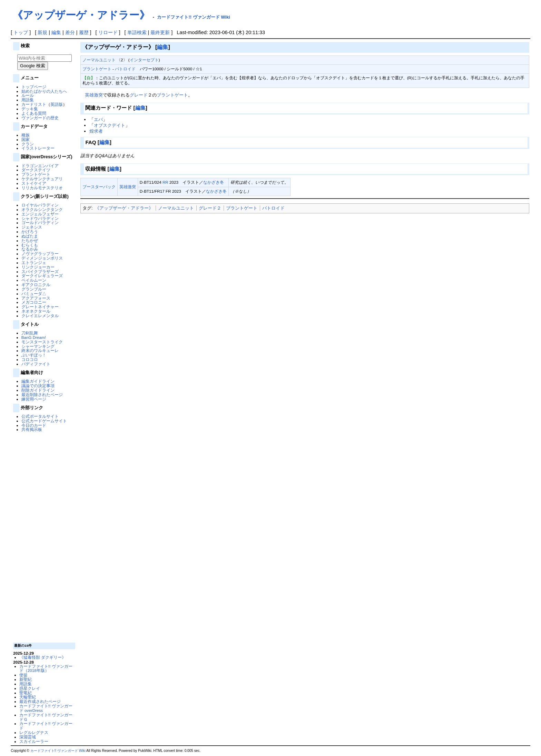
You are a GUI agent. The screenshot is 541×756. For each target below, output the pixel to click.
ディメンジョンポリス (42, 258)
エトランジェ (34, 263)
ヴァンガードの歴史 (40, 118)
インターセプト (144, 60)
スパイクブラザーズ (40, 271)
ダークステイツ (36, 170)
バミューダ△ (34, 294)
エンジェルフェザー (40, 214)
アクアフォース (36, 298)
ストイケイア (34, 183)
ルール (28, 95)
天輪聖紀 (28, 697)
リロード (108, 32)
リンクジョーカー (38, 267)
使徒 (23, 675)
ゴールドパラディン (40, 223)
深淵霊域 (28, 737)
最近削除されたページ (42, 395)
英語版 (57, 104)
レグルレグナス (34, 732)
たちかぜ (30, 240)
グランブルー (34, 289)
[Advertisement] (43, 537)
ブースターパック (99, 187)
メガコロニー (34, 302)
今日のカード (34, 425)
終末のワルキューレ (40, 350)
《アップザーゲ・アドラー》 (124, 208)
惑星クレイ (30, 688)
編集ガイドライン (38, 381)
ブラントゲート (36, 174)
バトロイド (125, 69)
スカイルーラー (34, 741)
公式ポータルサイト (40, 416)
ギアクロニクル (36, 285)
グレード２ (210, 208)
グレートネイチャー (40, 307)
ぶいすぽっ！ (34, 355)
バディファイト (36, 364)
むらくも (30, 245)
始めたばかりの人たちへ (44, 91)
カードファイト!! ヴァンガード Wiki (194, 17)
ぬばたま (30, 236)
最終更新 (160, 32)
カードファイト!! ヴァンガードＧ (46, 717)
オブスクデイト (110, 125)
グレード (139, 95)
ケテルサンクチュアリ (42, 179)
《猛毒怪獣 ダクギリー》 (43, 657)
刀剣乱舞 (30, 333)
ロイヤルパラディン (40, 205)
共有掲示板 (32, 429)
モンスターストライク (42, 342)
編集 (56, 32)
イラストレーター (38, 148)
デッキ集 (30, 109)
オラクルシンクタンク (42, 209)
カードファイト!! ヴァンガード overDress (46, 708)
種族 (26, 135)
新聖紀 (26, 679)
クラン (28, 144)
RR (165, 182)
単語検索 (137, 32)
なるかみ (30, 249)
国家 (26, 139)
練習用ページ (34, 399)
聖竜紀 (26, 693)
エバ (98, 119)
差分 (70, 32)
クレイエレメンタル (40, 316)
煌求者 (96, 131)
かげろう (30, 231)
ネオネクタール (36, 311)
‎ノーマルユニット (176, 208)
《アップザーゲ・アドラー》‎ (81, 15)
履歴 (84, 32)
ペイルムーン (34, 280)
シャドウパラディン (40, 218)
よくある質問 (34, 113)
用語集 (28, 100)
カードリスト (34, 104)
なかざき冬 (214, 182)
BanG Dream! (34, 337)
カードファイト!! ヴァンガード (46, 726)
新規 (42, 32)
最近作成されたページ (40, 701)
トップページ (34, 87)
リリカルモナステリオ (42, 188)
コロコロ (30, 359)
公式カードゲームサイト (44, 421)
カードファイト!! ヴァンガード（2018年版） (46, 668)
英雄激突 (94, 95)
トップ (21, 32)
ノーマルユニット (99, 60)
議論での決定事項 (38, 386)
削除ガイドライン (38, 390)
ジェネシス (32, 227)
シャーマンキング (38, 346)
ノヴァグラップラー (40, 254)
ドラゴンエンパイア (40, 166)
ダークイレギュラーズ (42, 276)
